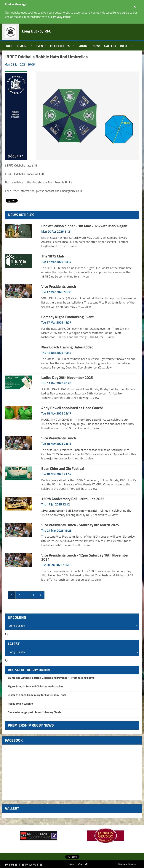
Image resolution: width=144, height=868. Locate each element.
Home (9, 46)
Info (123, 46)
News (96, 46)
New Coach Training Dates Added (67, 347)
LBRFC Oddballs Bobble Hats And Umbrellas (46, 57)
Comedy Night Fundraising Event (67, 317)
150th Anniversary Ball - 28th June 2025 (73, 499)
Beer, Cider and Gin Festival (63, 468)
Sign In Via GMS (79, 864)
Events (41, 46)
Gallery (110, 46)
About (84, 46)
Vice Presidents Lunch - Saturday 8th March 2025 (80, 525)
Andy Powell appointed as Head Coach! (72, 408)
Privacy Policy (127, 864)
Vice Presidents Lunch (59, 286)
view (74, 246)
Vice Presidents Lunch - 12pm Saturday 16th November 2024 (85, 557)
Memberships (60, 46)
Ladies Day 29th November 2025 (67, 377)
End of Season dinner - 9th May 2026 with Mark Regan (84, 226)
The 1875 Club (53, 256)
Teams (21, 46)
